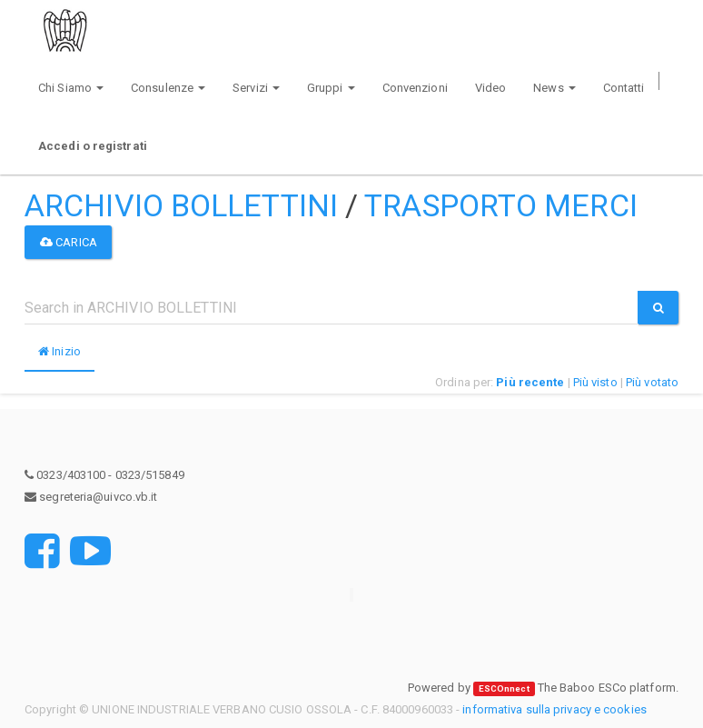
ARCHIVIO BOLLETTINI (181, 205)
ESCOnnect (504, 688)
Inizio (59, 351)
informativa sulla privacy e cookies (554, 709)
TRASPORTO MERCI (501, 205)
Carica (69, 242)
